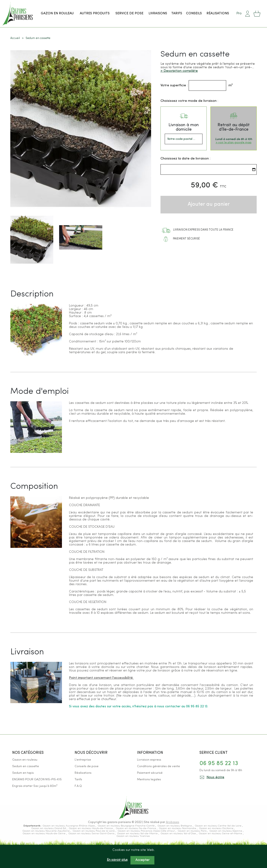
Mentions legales (149, 779)
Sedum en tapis (23, 773)
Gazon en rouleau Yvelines (133, 836)
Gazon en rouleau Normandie (178, 828)
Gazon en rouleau (25, 760)
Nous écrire (215, 777)
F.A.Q (78, 786)
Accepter (142, 860)
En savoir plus (117, 860)
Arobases (173, 822)
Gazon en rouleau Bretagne (175, 826)
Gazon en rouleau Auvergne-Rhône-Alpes (69, 826)
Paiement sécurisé (150, 773)
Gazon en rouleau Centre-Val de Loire (219, 826)
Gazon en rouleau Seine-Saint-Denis (92, 834)
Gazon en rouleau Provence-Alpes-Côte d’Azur (147, 831)
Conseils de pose (87, 766)
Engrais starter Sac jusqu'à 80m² (35, 786)
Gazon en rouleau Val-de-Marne (138, 834)
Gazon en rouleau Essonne (226, 831)
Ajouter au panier (209, 204)
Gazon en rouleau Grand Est (49, 828)
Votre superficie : (174, 85)
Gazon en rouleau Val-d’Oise (179, 834)
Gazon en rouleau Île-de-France (136, 828)
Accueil (15, 38)
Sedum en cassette (26, 766)
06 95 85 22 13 (219, 764)
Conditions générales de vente (158, 766)
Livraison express (149, 760)
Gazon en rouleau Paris (193, 831)
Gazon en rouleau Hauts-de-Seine (44, 834)
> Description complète (179, 71)
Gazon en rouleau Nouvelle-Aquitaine (46, 831)
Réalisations (83, 773)
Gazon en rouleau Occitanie (217, 828)
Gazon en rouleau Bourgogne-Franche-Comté (127, 826)
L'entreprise (83, 760)
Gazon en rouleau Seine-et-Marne (221, 834)
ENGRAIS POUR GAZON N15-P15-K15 (37, 779)
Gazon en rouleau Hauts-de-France (91, 828)
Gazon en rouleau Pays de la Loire (94, 831)
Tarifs (78, 779)
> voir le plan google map (234, 142)
